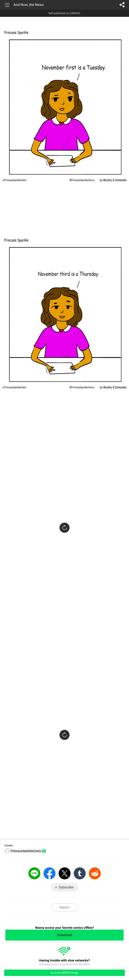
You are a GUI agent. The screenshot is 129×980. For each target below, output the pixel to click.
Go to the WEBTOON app (64, 973)
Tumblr (80, 873)
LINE (34, 873)
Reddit (95, 873)
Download (64, 935)
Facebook (49, 873)
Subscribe (66, 887)
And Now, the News (29, 5)
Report (64, 907)
